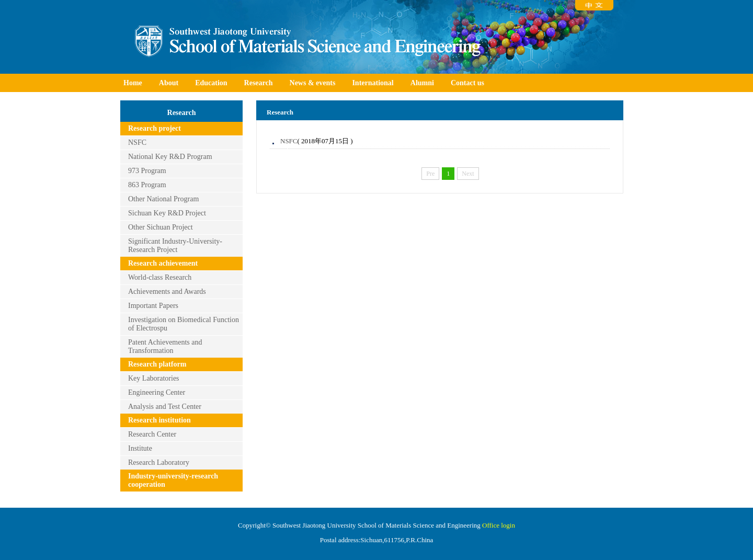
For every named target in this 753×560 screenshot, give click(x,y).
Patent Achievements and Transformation (165, 346)
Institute (140, 448)
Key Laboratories (154, 378)
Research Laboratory (159, 462)
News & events (313, 83)
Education (211, 83)
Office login (499, 525)
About (169, 83)
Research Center (152, 434)
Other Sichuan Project (161, 227)
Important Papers (153, 306)
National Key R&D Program (170, 157)
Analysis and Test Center (165, 407)
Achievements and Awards (167, 292)
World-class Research (160, 277)
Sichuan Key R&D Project (167, 213)
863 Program (147, 185)
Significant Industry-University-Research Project (175, 245)
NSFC (137, 142)
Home (133, 83)
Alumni (422, 83)
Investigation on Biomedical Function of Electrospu (184, 324)
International (373, 83)
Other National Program (163, 199)
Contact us (467, 83)
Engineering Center (157, 392)
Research (259, 83)
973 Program (147, 171)
